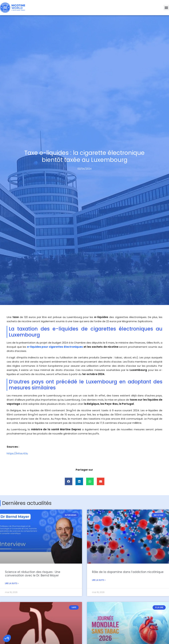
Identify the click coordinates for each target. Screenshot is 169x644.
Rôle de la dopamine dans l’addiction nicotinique (128, 572)
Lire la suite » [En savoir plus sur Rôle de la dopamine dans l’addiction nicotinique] (99, 580)
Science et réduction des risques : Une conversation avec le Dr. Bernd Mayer (33, 574)
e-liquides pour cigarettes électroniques (55, 347)
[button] (166, 8)
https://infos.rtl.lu (17, 453)
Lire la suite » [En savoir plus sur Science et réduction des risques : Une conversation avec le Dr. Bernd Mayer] (12, 583)
